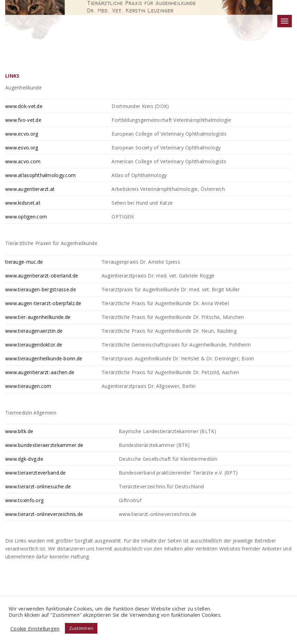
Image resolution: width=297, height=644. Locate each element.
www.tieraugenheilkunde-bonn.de (44, 358)
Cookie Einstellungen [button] (35, 628)
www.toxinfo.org (24, 500)
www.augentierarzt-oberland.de (42, 276)
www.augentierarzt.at (30, 189)
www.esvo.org (22, 148)
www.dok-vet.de (24, 106)
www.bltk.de (19, 431)
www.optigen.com (26, 217)
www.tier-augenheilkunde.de (38, 317)
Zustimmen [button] (81, 628)
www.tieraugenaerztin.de (34, 331)
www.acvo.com (23, 161)
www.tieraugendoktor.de (34, 345)
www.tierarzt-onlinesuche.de (38, 486)
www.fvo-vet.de (23, 120)
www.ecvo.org (22, 134)
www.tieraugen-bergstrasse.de (41, 289)
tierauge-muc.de (24, 262)
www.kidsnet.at (23, 203)
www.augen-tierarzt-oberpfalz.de (43, 303)
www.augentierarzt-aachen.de (40, 372)
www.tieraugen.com (28, 386)
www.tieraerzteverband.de (36, 473)
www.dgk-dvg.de (24, 459)
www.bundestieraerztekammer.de (44, 445)
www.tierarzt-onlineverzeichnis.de (44, 514)
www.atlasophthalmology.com (40, 175)
